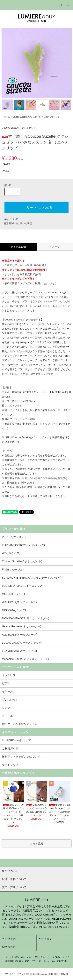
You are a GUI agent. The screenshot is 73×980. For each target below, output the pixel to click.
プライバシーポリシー (42, 961)
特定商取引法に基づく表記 (18, 223)
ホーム (7, 117)
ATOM (65, 961)
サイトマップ (10, 765)
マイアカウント (9, 939)
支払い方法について (23, 957)
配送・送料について (44, 957)
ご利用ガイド (10, 748)
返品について (11, 219)
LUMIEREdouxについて (16, 740)
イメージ (55, 247)
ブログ (34, 927)
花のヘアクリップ (52, 117)
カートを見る (45, 939)
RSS (58, 961)
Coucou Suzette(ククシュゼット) (27, 117)
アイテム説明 (18, 247)
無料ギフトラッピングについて (21, 757)
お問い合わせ (8, 947)
